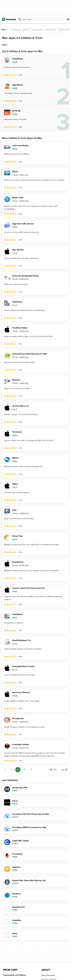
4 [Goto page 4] (11, 770)
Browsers (26, 30)
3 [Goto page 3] (5, 770)
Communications (37, 30)
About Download (48, 975)
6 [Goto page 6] (24, 770)
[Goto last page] (64, 770)
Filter (5, 45)
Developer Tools (51, 30)
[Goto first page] (53, 770)
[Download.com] (9, 19)
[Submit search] (20, 19)
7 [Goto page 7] (31, 770)
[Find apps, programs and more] (41, 19)
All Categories (16, 30)
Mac (5, 30)
